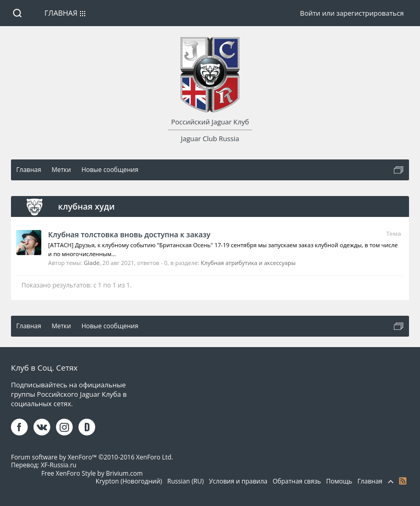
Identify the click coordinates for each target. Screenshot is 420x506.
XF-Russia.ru (59, 465)
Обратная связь (297, 481)
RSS (403, 481)
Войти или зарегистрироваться (351, 13)
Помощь (339, 481)
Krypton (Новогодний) (129, 481)
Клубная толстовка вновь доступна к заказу (129, 234)
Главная (61, 13)
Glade (92, 263)
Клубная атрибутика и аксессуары (248, 263)
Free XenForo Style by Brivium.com (92, 473)
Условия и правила (238, 481)
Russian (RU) (186, 481)
